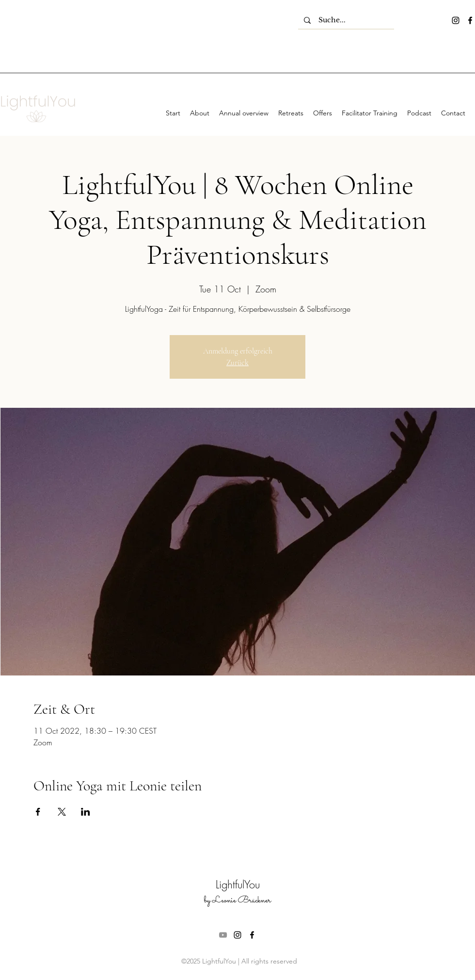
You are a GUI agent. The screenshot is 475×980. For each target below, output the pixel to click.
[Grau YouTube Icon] (223, 935)
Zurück (237, 363)
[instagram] (456, 20)
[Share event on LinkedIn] (86, 812)
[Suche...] (346, 20)
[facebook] (470, 20)
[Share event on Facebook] (38, 812)
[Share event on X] (62, 812)
